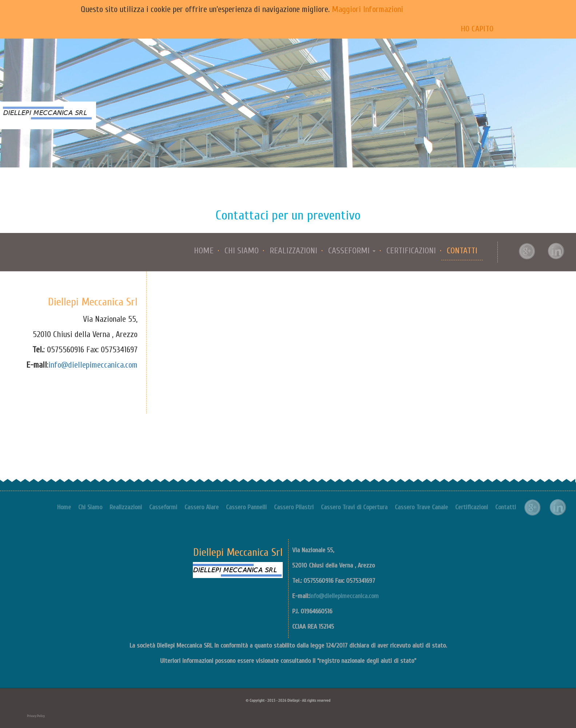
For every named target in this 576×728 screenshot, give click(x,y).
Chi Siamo (242, 251)
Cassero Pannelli (246, 507)
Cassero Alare (202, 507)
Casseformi (163, 507)
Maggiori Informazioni (368, 9)
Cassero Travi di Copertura (354, 507)
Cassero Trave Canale (421, 507)
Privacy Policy (36, 716)
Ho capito (477, 29)
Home (204, 251)
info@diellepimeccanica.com (93, 365)
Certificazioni (411, 251)
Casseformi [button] (352, 251)
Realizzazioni (293, 251)
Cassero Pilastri (294, 507)
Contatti (462, 251)
